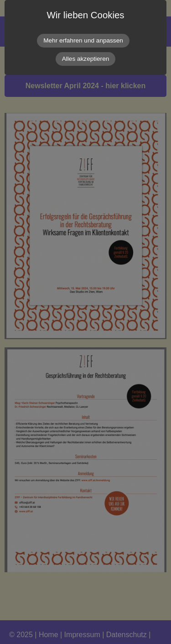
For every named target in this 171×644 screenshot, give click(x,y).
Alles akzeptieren (86, 59)
